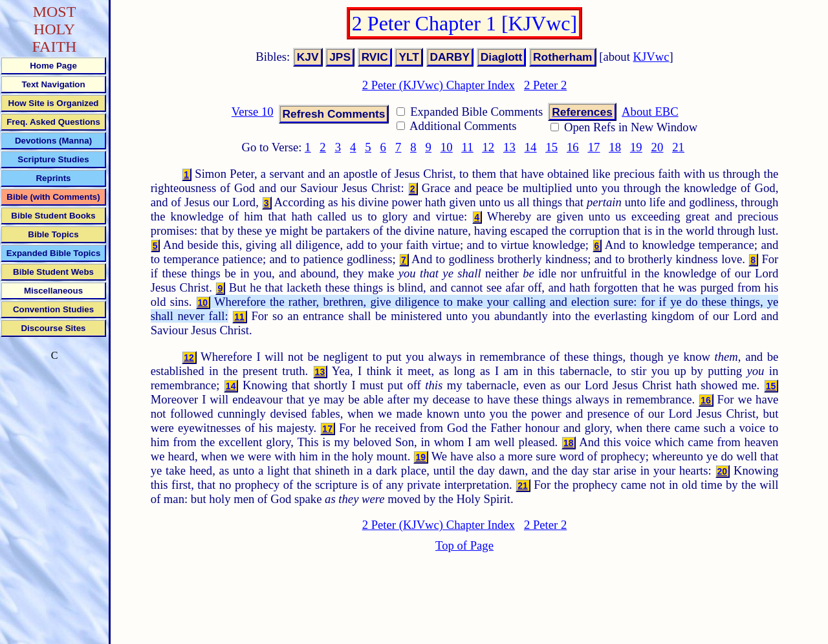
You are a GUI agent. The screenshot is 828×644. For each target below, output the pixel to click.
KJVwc (651, 57)
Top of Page (464, 545)
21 (678, 147)
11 (468, 147)
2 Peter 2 (545, 85)
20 (658, 147)
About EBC (650, 112)
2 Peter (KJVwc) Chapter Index (439, 85)
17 (594, 147)
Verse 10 (253, 112)
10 (447, 147)
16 (573, 147)
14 (531, 147)
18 (615, 147)
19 (636, 147)
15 (551, 147)
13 (509, 147)
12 (488, 147)
